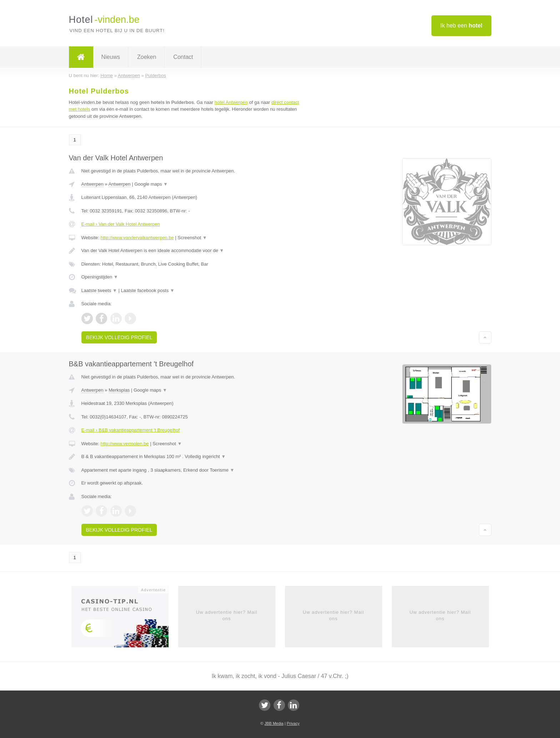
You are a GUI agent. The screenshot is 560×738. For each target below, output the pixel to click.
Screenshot (192, 238)
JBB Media (274, 723)
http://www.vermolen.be (124, 444)
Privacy (293, 723)
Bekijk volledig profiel (119, 337)
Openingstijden (100, 277)
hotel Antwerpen (231, 102)
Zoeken (147, 57)
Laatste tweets (99, 290)
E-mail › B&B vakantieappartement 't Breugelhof (131, 430)
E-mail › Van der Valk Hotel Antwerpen (121, 224)
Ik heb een (461, 26)
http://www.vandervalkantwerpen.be (137, 238)
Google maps (151, 184)
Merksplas (119, 390)
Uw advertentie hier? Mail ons (227, 615)
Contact (183, 57)
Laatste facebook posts (147, 290)
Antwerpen (92, 184)
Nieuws (111, 57)
